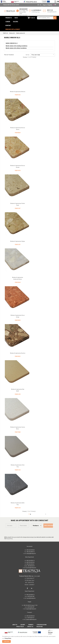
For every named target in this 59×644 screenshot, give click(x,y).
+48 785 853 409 (31, 596)
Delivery (23, 625)
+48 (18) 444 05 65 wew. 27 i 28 (30, 605)
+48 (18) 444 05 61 (30, 564)
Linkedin (40, 5)
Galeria (16, 22)
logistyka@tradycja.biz (31, 609)
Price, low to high (43, 55)
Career (8, 22)
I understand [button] (6, 641)
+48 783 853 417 (31, 618)
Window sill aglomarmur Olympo (18, 241)
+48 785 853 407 (31, 607)
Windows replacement (13, 29)
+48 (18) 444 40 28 (30, 550)
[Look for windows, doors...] (47, 18)
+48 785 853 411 (31, 566)
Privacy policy (20, 627)
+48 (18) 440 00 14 (30, 561)
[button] (31, 18)
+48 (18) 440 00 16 (30, 552)
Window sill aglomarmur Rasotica (18, 353)
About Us (15, 625)
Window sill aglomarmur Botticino (18, 92)
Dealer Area (40, 627)
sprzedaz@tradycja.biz (31, 568)
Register (50, 5)
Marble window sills (12, 43)
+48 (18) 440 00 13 (30, 595)
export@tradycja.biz (31, 598)
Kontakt (8, 25)
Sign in (45, 5)
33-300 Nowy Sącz (36, 11)
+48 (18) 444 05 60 (30, 562)
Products (9, 18)
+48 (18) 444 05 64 (30, 616)
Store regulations (42, 625)
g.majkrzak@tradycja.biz (31, 619)
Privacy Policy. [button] (8, 638)
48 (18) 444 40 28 (23, 9)
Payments (31, 625)
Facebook (38, 5)
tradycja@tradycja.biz (52, 12)
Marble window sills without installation (16, 48)
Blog (16, 18)
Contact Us (30, 627)
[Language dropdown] (55, 5)
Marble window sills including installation (17, 46)
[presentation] (15, 532)
